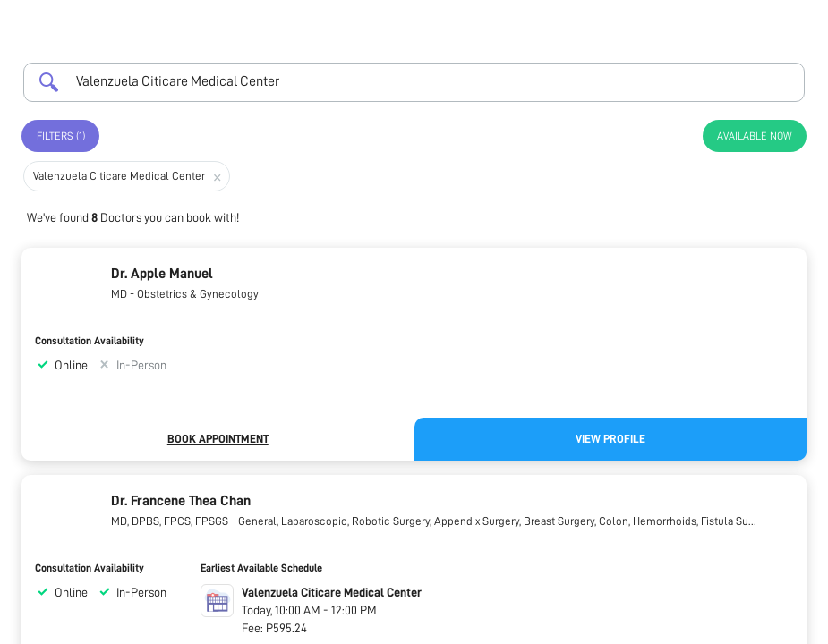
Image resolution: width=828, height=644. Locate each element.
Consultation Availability (90, 341)
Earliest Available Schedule (261, 568)
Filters (61, 136)
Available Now (755, 136)
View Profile (610, 439)
